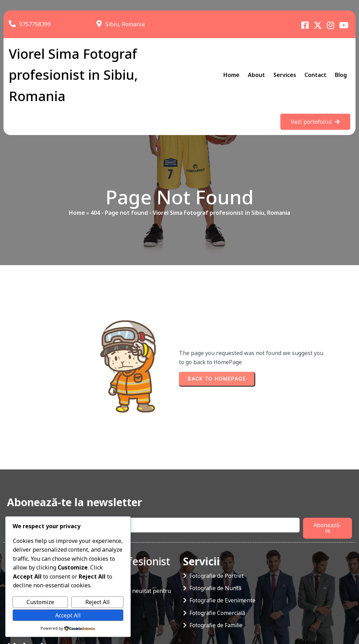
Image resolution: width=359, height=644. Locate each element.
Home (77, 218)
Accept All (68, 615)
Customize (40, 602)
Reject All (98, 602)
